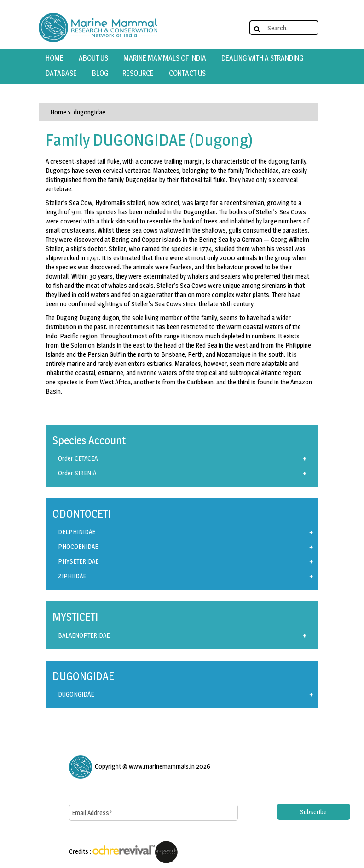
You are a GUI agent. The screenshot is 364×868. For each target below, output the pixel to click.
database (61, 73)
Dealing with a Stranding (263, 58)
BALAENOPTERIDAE (84, 635)
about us (93, 58)
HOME (55, 58)
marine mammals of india (165, 58)
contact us (187, 73)
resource (138, 73)
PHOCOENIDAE (78, 546)
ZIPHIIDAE (72, 576)
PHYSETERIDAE (78, 561)
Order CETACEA (78, 458)
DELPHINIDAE (77, 532)
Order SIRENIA (77, 473)
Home (58, 112)
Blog (100, 73)
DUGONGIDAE (76, 694)
